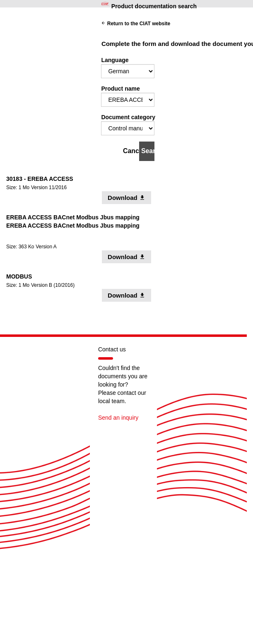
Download (129, 197)
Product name (120, 89)
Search (148, 151)
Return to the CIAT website (136, 24)
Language (115, 60)
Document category (128, 117)
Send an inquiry (118, 418)
